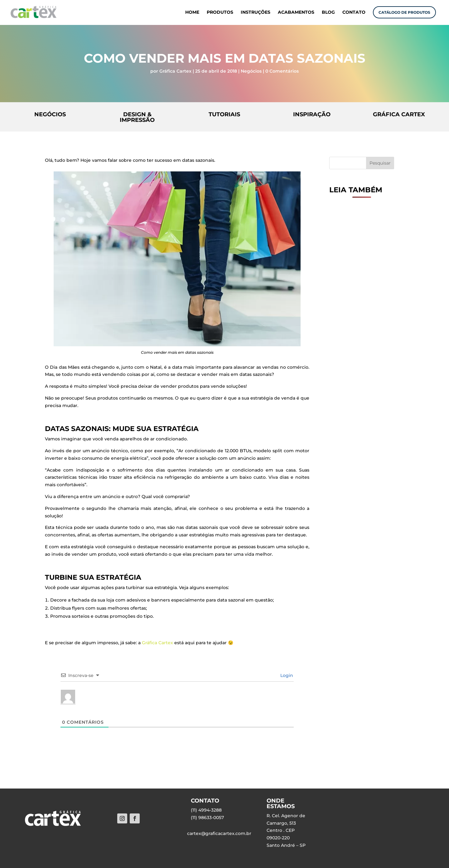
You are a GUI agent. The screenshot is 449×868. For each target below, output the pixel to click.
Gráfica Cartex (175, 71)
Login (286, 675)
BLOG (328, 12)
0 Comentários (282, 71)
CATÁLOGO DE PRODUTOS (404, 12)
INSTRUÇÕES (256, 12)
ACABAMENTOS (296, 12)
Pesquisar (380, 163)
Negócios (251, 71)
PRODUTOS (220, 12)
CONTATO (354, 12)
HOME (192, 12)
